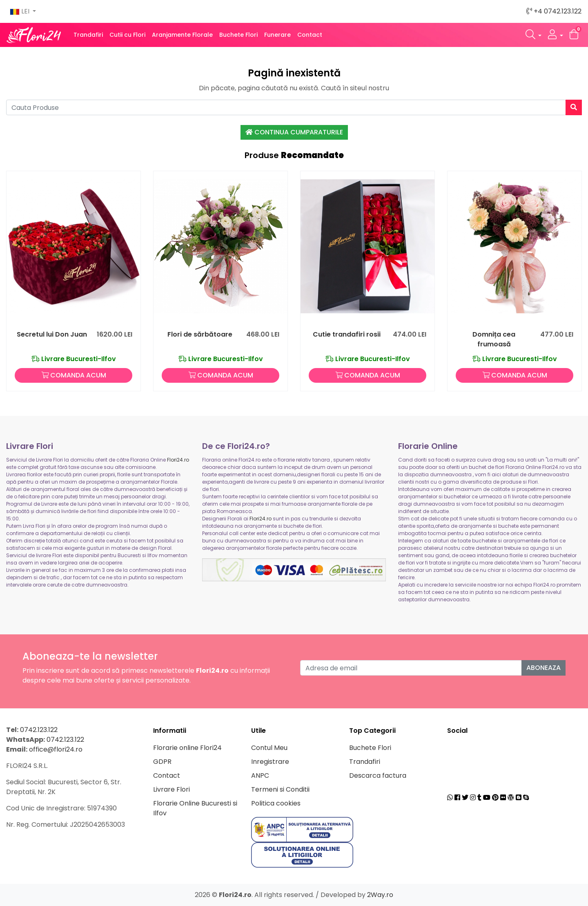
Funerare (277, 35)
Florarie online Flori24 (187, 748)
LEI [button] (20, 11)
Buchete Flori (238, 35)
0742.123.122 (39, 730)
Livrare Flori (171, 789)
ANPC (260, 775)
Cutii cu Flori (127, 35)
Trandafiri (88, 35)
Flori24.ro (178, 460)
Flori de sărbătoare (200, 334)
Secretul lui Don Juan (52, 334)
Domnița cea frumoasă (494, 339)
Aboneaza (543, 668)
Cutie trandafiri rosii (347, 334)
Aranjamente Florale (182, 35)
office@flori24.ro (56, 749)
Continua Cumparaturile (294, 132)
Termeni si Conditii (280, 789)
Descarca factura (378, 775)
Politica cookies (276, 803)
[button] (534, 35)
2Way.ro (380, 895)
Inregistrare (270, 762)
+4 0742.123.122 (554, 11)
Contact (310, 35)
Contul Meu (269, 748)
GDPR (162, 762)
